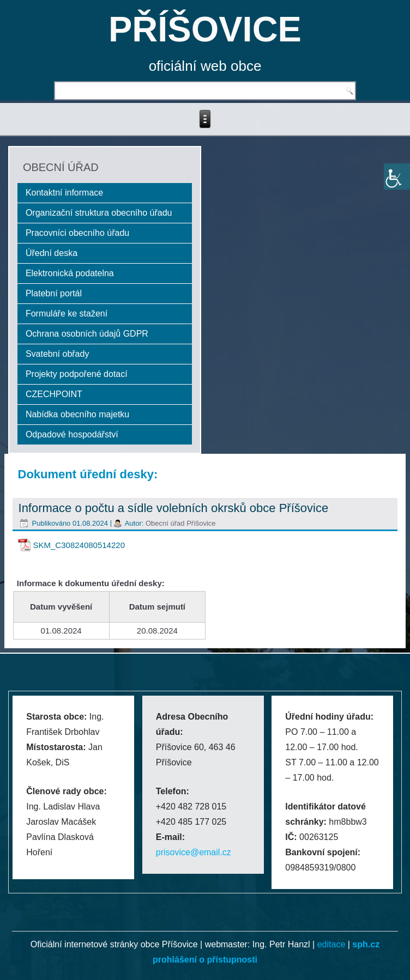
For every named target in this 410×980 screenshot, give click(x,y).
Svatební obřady (58, 354)
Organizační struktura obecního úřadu (99, 213)
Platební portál (54, 293)
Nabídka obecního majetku (77, 414)
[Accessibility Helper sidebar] (397, 176)
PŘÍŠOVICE (205, 29)
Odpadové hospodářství (72, 434)
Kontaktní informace (64, 193)
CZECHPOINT (54, 394)
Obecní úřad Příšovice (181, 523)
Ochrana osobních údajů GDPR (87, 334)
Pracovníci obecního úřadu (77, 233)
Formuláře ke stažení (67, 314)
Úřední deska (52, 253)
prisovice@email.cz (194, 852)
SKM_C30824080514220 (79, 545)
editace (331, 944)
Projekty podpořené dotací (77, 374)
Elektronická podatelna (70, 273)
